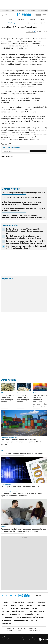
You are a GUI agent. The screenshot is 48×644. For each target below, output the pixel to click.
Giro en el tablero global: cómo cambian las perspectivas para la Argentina (40, 400)
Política (42, 19)
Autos (4, 614)
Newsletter (41, 596)
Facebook (7, 596)
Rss (37, 614)
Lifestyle (14, 608)
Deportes (5, 611)
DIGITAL (11, 630)
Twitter (3, 596)
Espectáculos (15, 614)
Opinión (5, 608)
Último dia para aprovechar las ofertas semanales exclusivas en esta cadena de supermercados (21, 203)
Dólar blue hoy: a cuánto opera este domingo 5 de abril (23, 193)
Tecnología (28, 614)
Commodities (30, 282)
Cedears (44, 282)
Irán (13, 11)
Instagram (11, 596)
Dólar (11, 19)
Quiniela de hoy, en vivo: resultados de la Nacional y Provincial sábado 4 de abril (26, 247)
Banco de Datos (17, 605)
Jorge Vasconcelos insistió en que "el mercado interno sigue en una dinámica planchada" (22, 494)
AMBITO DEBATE (35, 630)
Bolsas (17, 282)
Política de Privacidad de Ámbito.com (30, 617)
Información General (36, 611)
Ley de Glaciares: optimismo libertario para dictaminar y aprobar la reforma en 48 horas (24, 237)
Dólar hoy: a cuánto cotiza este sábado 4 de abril (20, 487)
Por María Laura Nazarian (39, 407)
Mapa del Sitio (7, 617)
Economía (21, 19)
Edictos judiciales (21, 620)
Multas (34, 620)
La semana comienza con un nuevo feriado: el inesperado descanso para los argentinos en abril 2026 (24, 216)
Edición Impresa (18, 611)
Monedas (4, 282)
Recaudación (20, 11)
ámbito (3, 23)
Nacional (25, 608)
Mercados (30, 605)
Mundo (35, 608)
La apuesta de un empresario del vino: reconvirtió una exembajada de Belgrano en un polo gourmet (26, 242)
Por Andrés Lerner (6, 447)
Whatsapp (25, 596)
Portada (5, 602)
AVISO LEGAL (6, 620)
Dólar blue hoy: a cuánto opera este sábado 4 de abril (22, 453)
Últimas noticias (18, 602)
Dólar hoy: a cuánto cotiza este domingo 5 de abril (22, 197)
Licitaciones (6, 623)
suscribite (38, 15)
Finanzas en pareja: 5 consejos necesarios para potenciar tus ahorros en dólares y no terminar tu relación (23, 530)
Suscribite (38, 151)
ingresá (44, 15)
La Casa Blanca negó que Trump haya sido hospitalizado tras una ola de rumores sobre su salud (25, 231)
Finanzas (32, 19)
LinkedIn (15, 596)
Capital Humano (31, 11)
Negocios (41, 605)
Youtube (20, 596)
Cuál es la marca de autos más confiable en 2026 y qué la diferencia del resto (23, 210)
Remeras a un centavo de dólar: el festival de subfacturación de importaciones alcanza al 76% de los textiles (23, 442)
